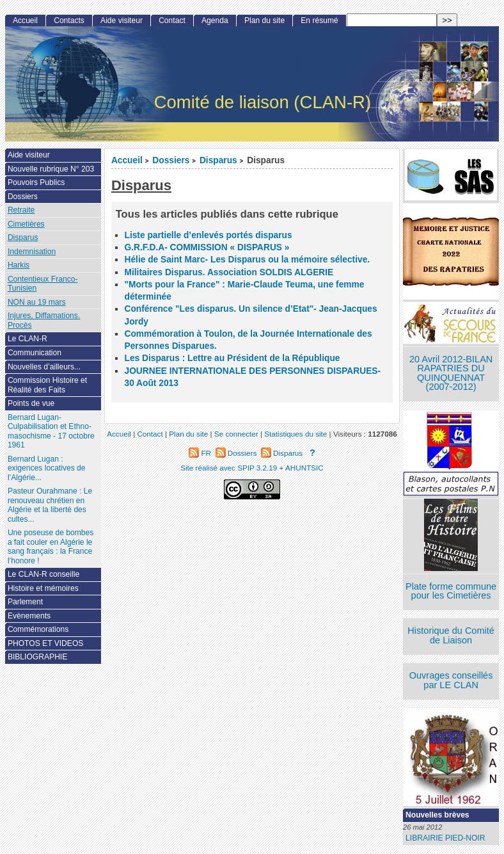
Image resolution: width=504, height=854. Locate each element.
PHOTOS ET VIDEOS (46, 643)
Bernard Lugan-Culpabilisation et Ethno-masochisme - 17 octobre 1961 (51, 431)
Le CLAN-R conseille (43, 574)
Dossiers (171, 160)
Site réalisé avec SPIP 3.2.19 (229, 468)
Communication (35, 353)
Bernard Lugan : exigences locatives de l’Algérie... (47, 468)
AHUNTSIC (304, 468)
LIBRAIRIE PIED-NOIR (445, 838)
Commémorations (38, 629)
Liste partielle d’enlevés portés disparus (209, 235)
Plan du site (264, 20)
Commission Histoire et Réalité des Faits (47, 385)
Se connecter (236, 434)
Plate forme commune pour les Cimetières (451, 591)
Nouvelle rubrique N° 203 (51, 169)
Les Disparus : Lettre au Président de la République (232, 358)
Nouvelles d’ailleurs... (44, 367)
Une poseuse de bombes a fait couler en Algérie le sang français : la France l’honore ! (51, 547)
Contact (172, 20)
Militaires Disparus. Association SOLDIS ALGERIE (229, 272)
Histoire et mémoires (43, 588)
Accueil (127, 160)
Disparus (218, 160)
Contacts (69, 20)
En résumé (319, 20)
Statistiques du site (295, 434)
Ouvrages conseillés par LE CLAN (451, 680)
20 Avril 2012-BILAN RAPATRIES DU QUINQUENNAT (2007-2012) (451, 373)
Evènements (29, 616)
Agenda (215, 20)
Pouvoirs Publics (36, 182)
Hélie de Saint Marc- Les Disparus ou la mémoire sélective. (248, 260)
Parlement (25, 602)
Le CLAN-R (28, 339)
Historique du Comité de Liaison (451, 635)
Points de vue (31, 403)
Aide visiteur (122, 20)
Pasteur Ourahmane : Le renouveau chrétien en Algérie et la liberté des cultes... (50, 505)
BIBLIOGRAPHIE (37, 657)
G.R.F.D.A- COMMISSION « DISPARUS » (207, 247)
